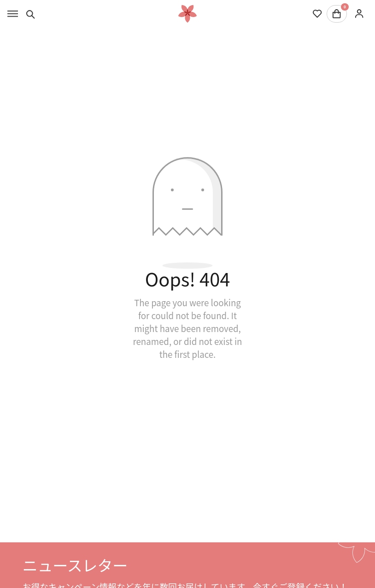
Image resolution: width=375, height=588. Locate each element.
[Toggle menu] (13, 14)
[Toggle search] (31, 14)
